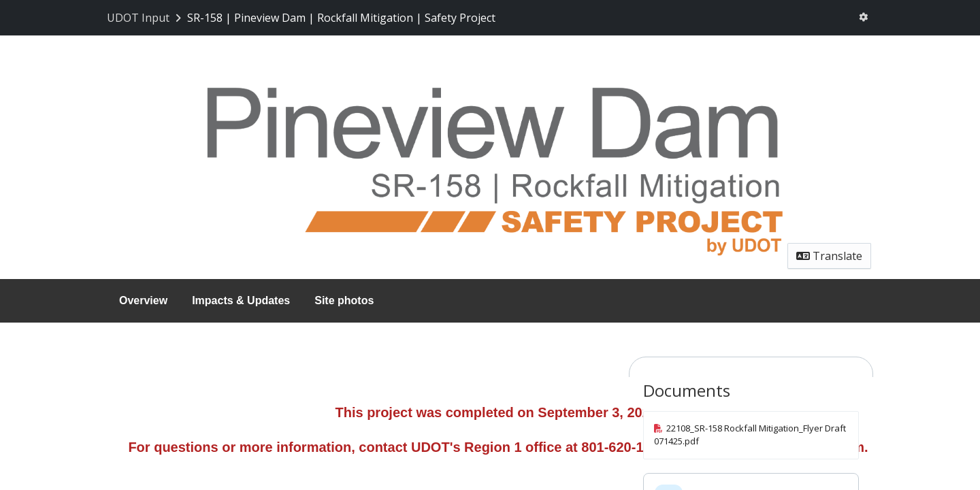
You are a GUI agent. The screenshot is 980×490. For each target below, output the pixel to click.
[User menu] (863, 18)
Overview (143, 300)
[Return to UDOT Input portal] (145, 18)
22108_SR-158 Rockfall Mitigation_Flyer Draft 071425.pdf (750, 435)
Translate (829, 256)
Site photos (344, 300)
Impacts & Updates (241, 300)
